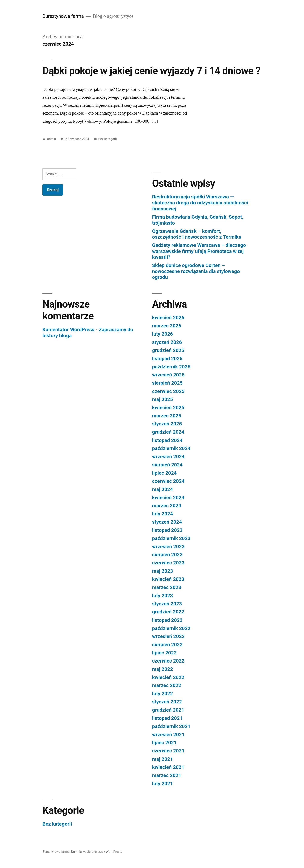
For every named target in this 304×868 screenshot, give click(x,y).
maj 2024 (163, 489)
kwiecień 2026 (168, 317)
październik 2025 (171, 367)
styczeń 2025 (167, 424)
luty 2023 (163, 596)
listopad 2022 (167, 620)
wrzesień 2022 (168, 636)
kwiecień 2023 (168, 579)
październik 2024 (171, 448)
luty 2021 (163, 784)
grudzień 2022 (168, 612)
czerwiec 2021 (168, 751)
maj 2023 (163, 571)
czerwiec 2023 (168, 563)
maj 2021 (163, 759)
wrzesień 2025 (168, 375)
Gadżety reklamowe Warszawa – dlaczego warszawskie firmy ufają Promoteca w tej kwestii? (199, 251)
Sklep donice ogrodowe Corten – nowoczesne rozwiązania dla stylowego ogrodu (196, 271)
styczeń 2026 (167, 342)
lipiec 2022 (164, 653)
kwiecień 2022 (168, 677)
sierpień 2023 (167, 555)
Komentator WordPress (68, 330)
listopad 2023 (167, 530)
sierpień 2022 (167, 645)
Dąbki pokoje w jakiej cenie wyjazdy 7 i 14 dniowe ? (151, 71)
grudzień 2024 (168, 432)
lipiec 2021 (164, 743)
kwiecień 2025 (168, 407)
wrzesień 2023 (168, 546)
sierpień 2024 (167, 465)
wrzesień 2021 (168, 735)
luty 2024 (163, 514)
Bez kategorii (107, 139)
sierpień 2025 (167, 383)
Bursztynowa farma (63, 16)
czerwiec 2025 (168, 391)
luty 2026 (163, 334)
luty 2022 (163, 694)
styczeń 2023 (167, 604)
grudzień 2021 (168, 710)
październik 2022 (171, 628)
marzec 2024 (167, 506)
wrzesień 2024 (168, 456)
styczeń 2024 (167, 522)
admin (52, 139)
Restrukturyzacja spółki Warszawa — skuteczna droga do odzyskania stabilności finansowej (200, 203)
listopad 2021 (167, 718)
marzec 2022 (167, 685)
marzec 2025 (167, 416)
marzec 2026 (167, 326)
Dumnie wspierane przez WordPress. (96, 852)
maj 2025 (163, 399)
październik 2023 (171, 538)
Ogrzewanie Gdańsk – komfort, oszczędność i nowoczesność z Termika (197, 234)
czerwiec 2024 (168, 481)
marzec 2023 (167, 587)
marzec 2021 (167, 775)
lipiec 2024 (164, 473)
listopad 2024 (167, 440)
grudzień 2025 (168, 350)
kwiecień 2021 (168, 767)
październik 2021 (171, 726)
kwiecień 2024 (168, 497)
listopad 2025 (167, 358)
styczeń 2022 (167, 702)
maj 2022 (163, 669)
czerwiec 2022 (168, 661)
